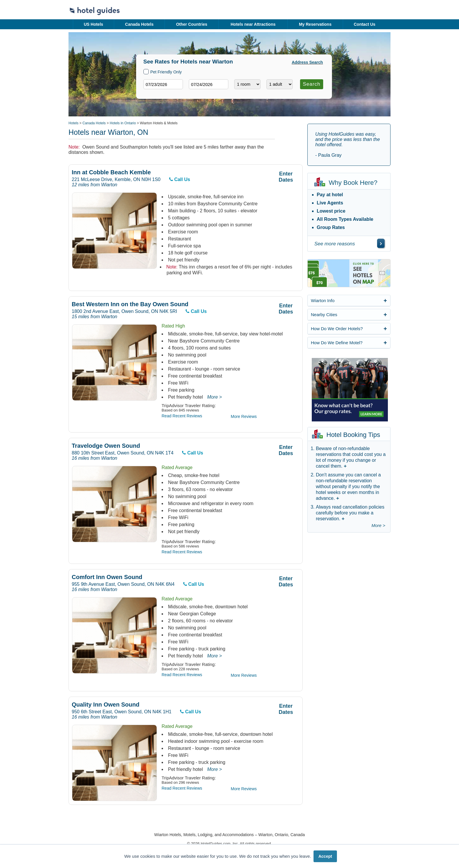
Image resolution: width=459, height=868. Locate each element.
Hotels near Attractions (253, 24)
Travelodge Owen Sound (106, 446)
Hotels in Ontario (123, 123)
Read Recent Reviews (182, 416)
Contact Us (364, 24)
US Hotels (93, 24)
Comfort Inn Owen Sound (107, 577)
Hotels (73, 123)
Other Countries (192, 24)
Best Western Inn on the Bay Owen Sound (130, 304)
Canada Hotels (139, 24)
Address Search (308, 62)
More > (215, 397)
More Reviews (244, 416)
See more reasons (335, 244)
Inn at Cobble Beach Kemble (111, 172)
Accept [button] (325, 856)
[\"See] (381, 243)
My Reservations (315, 24)
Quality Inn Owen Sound (106, 705)
